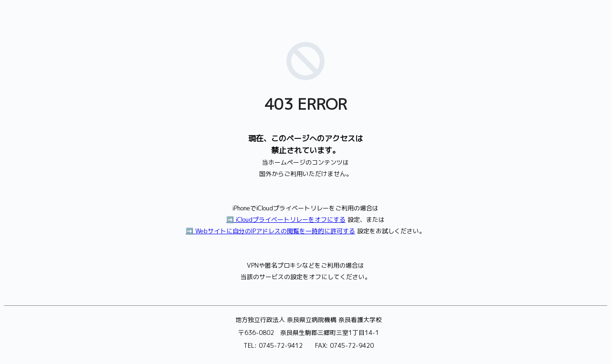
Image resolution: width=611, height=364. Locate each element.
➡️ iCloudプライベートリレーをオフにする (286, 219)
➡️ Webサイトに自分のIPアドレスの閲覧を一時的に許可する (270, 231)
